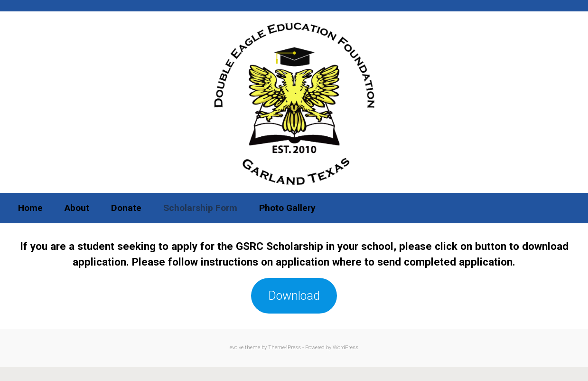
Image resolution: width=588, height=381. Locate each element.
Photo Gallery (287, 208)
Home (30, 208)
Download (294, 296)
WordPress (345, 348)
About (77, 208)
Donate (126, 208)
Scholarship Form (200, 208)
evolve (237, 348)
